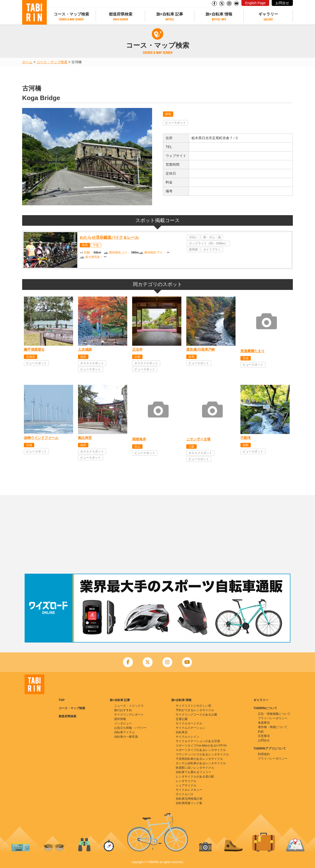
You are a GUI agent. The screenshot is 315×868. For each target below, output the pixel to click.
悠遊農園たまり (252, 351)
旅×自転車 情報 (219, 14)
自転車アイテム (125, 732)
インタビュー (123, 723)
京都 (137, 357)
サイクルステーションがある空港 (198, 741)
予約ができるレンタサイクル (195, 710)
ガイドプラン (212, 250)
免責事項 (264, 723)
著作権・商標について (273, 727)
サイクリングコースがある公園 (196, 715)
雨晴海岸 (139, 439)
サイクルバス (185, 794)
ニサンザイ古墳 (198, 439)
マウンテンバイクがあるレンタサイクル (202, 754)
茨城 (246, 358)
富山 (137, 447)
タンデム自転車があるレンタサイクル (201, 763)
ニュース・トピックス (129, 706)
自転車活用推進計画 (189, 799)
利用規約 (264, 754)
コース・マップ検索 (71, 14)
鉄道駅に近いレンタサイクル (195, 768)
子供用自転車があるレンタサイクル (199, 759)
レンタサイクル (186, 781)
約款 (261, 732)
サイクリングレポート (129, 715)
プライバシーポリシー (273, 718)
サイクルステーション (190, 728)
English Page (255, 3)
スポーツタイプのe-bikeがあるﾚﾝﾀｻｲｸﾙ (201, 746)
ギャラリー (268, 14)
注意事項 (264, 736)
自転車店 (182, 732)
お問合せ (282, 3)
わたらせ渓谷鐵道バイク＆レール (109, 237)
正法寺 (137, 349)
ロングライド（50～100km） (208, 243)
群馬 (168, 114)
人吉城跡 (85, 349)
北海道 (31, 357)
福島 (246, 445)
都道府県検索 (121, 14)
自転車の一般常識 (126, 737)
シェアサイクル (186, 785)
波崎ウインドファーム (41, 438)
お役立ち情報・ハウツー (130, 728)
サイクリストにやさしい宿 (193, 706)
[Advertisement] (157, 534)
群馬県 (193, 250)
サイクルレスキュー (189, 790)
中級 (96, 245)
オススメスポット (92, 363)
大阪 (191, 447)
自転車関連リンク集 (189, 803)
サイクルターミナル (189, 723)
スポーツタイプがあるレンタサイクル (201, 750)
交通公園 (182, 719)
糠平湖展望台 (34, 349)
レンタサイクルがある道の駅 (195, 777)
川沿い (193, 237)
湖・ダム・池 (212, 237)
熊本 (83, 357)
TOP (62, 700)
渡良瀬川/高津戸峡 (201, 349)
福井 (83, 445)
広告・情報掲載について (274, 714)
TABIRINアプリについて (270, 748)
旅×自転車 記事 (170, 14)
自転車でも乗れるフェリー (193, 772)
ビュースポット (175, 123)
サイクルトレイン (188, 737)
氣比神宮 (85, 438)
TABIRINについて (265, 708)
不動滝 (246, 438)
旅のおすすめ (123, 710)
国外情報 (120, 719)
